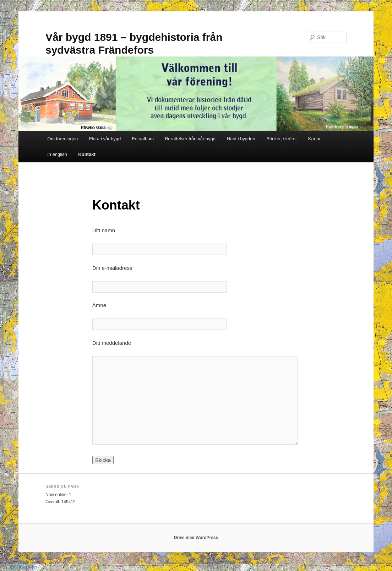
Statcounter (24, 567)
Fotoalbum (143, 139)
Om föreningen (62, 139)
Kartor (314, 139)
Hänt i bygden (241, 139)
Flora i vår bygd (105, 139)
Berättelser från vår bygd (190, 139)
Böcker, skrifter (282, 139)
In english (57, 154)
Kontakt (87, 154)
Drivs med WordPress (196, 538)
